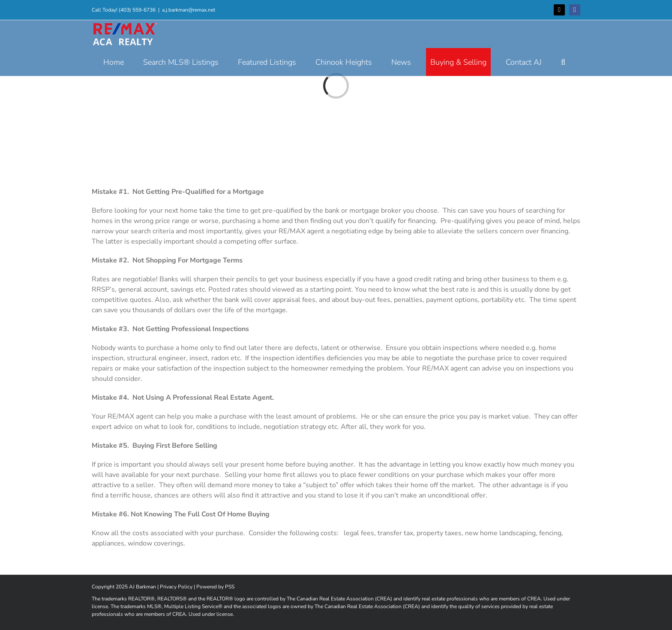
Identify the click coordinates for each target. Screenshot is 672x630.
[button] (563, 62)
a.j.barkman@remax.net (189, 10)
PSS (230, 587)
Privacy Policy (176, 587)
